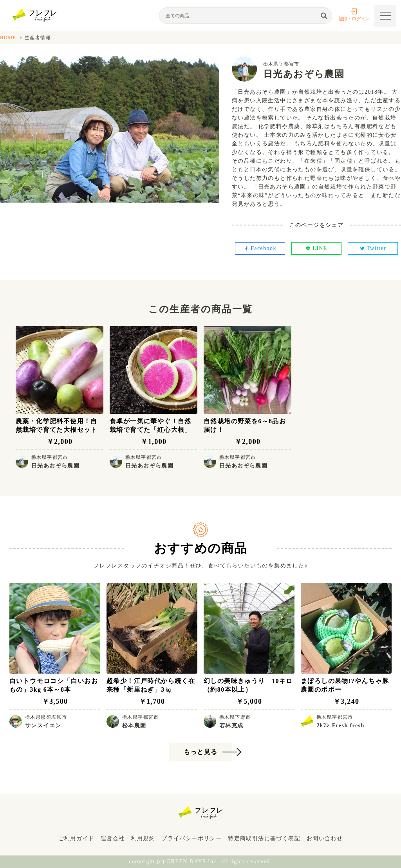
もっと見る (201, 752)
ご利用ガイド (76, 838)
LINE (316, 248)
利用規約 (143, 838)
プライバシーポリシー (191, 838)
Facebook (260, 248)
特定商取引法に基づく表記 (264, 838)
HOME (8, 38)
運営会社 (113, 838)
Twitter (373, 248)
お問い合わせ (325, 838)
